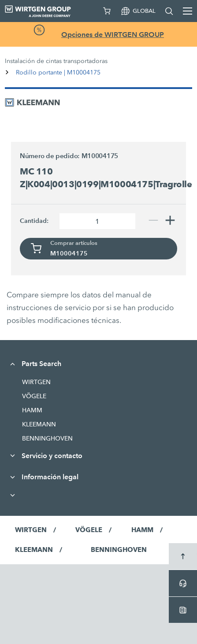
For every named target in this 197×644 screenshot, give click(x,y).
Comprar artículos (74, 243)
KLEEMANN (39, 424)
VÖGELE (34, 396)
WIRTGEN (36, 382)
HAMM (32, 410)
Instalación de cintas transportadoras (56, 61)
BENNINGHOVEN (47, 438)
